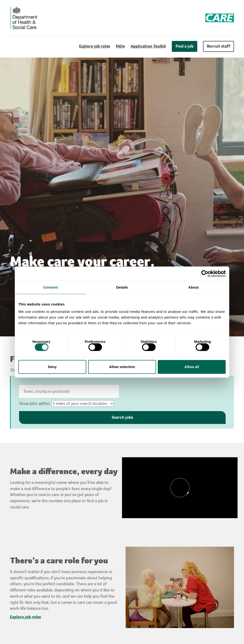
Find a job (185, 46)
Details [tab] (122, 287)
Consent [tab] (51, 287)
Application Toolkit (148, 46)
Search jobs (122, 417)
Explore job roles (95, 46)
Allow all (192, 367)
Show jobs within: (35, 403)
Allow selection (122, 367)
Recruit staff (219, 46)
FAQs (120, 46)
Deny (52, 367)
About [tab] (193, 287)
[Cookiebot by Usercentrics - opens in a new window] (205, 274)
